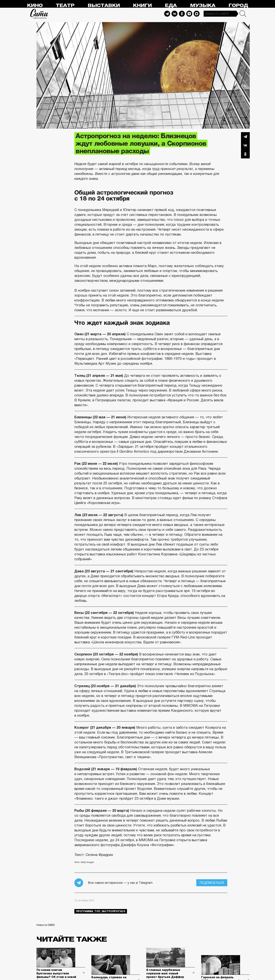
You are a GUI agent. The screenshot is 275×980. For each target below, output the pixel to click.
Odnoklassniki (182, 14)
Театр (65, 6)
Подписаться (212, 883)
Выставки (104, 6)
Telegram (167, 14)
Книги (142, 6)
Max (197, 14)
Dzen (189, 14)
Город (238, 6)
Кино (35, 6)
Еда (171, 6)
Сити (39, 14)
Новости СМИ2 (46, 925)
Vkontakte (175, 14)
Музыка (203, 6)
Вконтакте (245, 145)
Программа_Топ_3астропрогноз (101, 911)
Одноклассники (245, 154)
